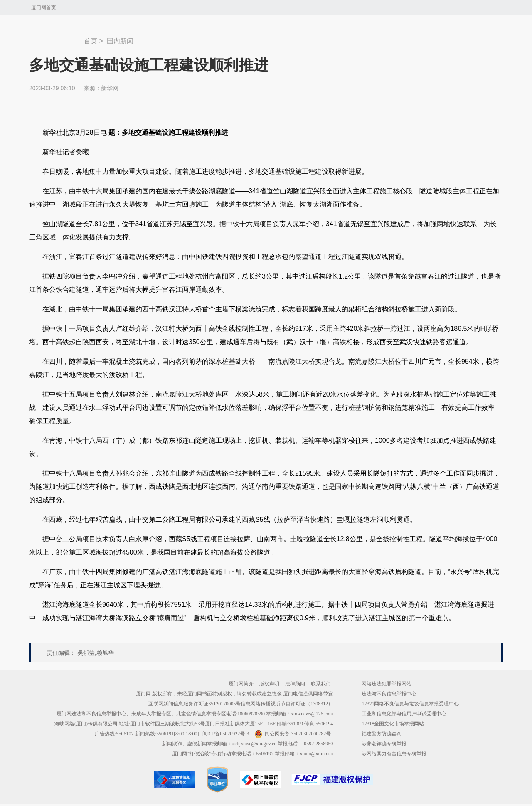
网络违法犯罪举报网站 (387, 684)
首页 (91, 41)
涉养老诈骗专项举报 (384, 744)
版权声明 (269, 684)
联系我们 (321, 684)
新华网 (110, 88)
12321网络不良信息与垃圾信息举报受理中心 (410, 704)
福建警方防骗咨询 (382, 734)
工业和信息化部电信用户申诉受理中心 (404, 714)
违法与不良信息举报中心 (389, 694)
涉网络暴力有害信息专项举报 (394, 754)
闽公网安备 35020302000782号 (293, 734)
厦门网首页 (44, 7)
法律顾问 (295, 684)
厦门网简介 (241, 684)
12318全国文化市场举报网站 (393, 724)
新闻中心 (57, 37)
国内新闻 (120, 41)
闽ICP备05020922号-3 (226, 734)
